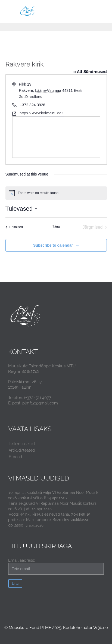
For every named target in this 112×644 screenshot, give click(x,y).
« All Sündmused (90, 72)
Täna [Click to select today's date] (56, 226)
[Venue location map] (56, 137)
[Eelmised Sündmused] (14, 227)
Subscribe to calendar (53, 245)
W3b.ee (101, 628)
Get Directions (30, 97)
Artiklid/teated (22, 450)
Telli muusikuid (22, 444)
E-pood (15, 457)
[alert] (56, 193)
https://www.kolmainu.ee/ (42, 113)
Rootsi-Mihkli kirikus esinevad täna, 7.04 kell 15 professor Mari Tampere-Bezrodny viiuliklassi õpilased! (49, 520)
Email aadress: (56, 566)
